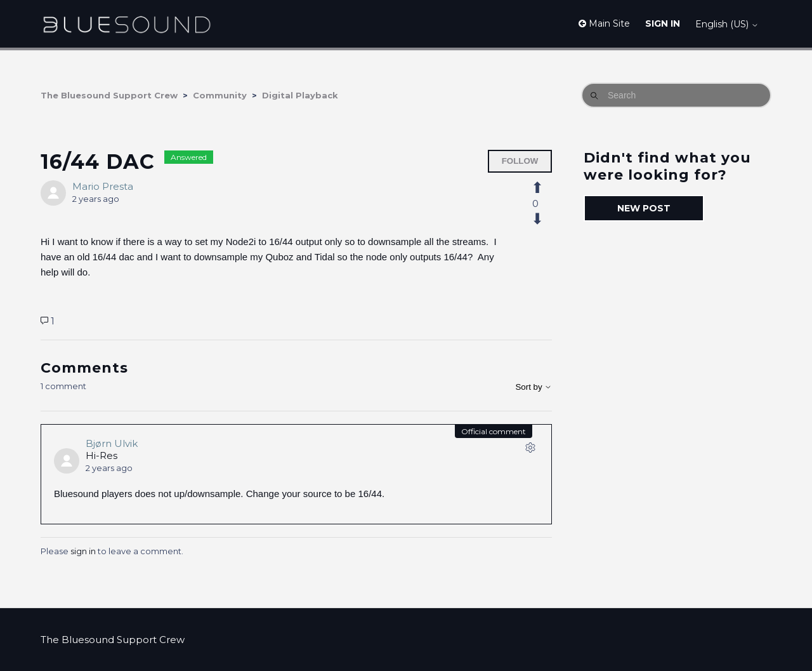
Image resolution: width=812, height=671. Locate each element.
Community (220, 95)
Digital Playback (300, 95)
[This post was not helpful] (544, 219)
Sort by (534, 387)
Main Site (604, 23)
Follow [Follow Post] (520, 161)
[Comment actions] (530, 450)
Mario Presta (103, 186)
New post (644, 208)
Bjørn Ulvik (112, 443)
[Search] (676, 95)
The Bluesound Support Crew (109, 95)
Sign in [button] (663, 23)
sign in (83, 551)
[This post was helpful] (544, 188)
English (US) (727, 24)
